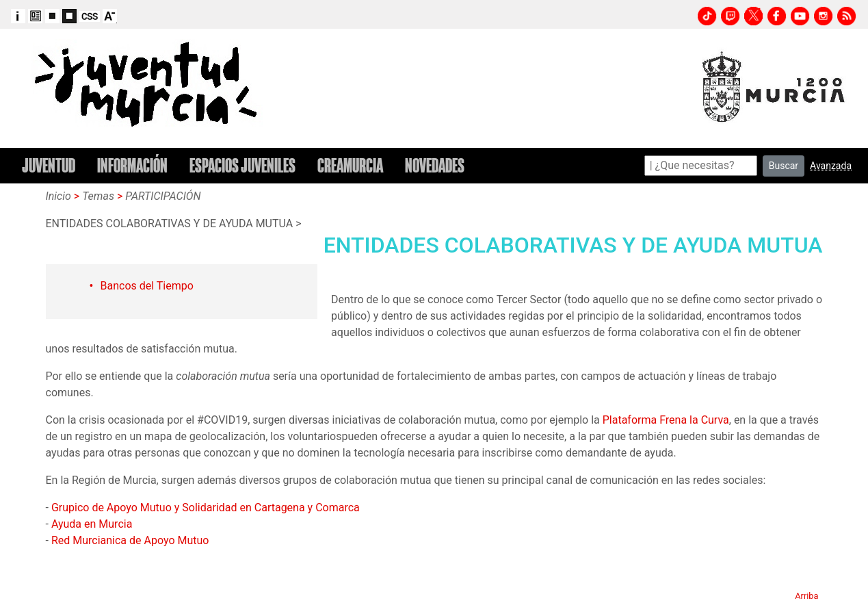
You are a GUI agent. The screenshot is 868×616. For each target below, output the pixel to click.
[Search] (701, 166)
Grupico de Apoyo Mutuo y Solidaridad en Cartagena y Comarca (206, 508)
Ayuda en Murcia (92, 524)
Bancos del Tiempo (147, 286)
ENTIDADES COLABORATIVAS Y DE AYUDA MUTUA (170, 223)
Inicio (58, 196)
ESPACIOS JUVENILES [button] (242, 166)
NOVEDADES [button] (435, 166)
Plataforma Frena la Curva (666, 420)
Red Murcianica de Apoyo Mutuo (130, 540)
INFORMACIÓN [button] (132, 166)
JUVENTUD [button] (49, 166)
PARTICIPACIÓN (163, 196)
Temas (98, 196)
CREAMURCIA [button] (350, 166)
